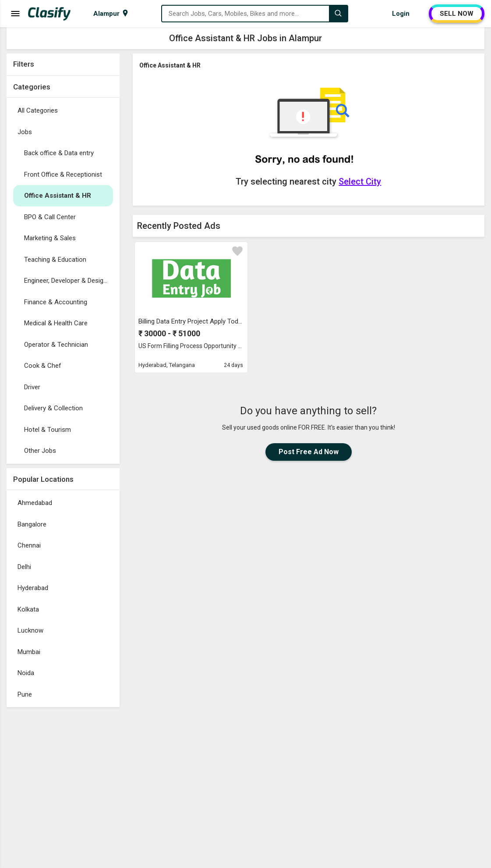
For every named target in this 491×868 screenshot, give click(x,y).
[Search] (338, 14)
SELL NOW (457, 14)
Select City (360, 181)
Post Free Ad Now (309, 452)
